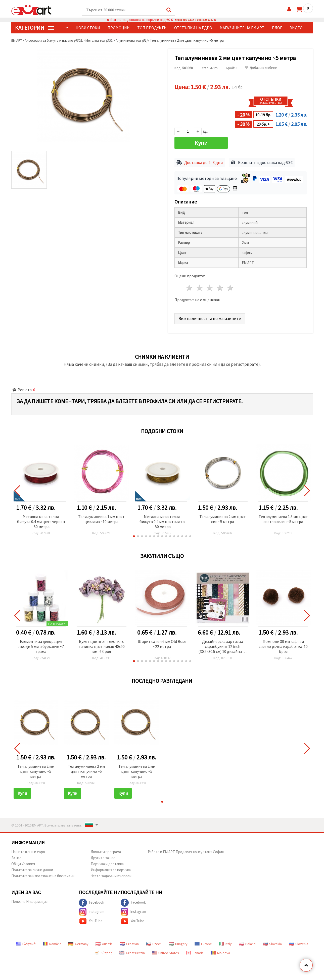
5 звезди (231, 286)
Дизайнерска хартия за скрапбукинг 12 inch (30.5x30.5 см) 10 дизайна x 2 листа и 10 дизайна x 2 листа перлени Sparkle (223, 645)
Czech (154, 942)
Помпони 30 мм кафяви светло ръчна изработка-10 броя (283, 645)
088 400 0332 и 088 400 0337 (195, 20)
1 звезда (190, 286)
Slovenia (298, 942)
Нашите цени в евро (28, 850)
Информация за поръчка (111, 868)
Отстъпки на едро (193, 28)
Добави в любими (261, 68)
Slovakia (272, 942)
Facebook (91, 901)
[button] (134, 535)
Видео (296, 28)
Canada (195, 951)
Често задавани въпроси (111, 874)
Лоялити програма (106, 850)
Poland (247, 942)
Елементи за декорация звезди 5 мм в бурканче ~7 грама (41, 645)
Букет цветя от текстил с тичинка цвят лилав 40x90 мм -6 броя (101, 645)
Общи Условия (23, 862)
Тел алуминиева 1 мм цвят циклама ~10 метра (101, 517)
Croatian (129, 942)
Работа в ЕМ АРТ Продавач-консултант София (186, 850)
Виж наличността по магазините (211, 317)
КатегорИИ (35, 28)
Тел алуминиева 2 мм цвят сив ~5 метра (223, 517)
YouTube (91, 919)
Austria (104, 942)
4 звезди (220, 286)
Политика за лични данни (32, 868)
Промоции (119, 28)
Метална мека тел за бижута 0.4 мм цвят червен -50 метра (41, 520)
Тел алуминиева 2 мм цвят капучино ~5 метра (36, 769)
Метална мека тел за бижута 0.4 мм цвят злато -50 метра (162, 520)
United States (165, 951)
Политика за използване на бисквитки (43, 874)
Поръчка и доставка (107, 862)
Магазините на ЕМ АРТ (242, 28)
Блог (277, 28)
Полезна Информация (29, 900)
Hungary (178, 942)
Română (52, 942)
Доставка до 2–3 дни (204, 161)
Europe (203, 942)
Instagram (92, 910)
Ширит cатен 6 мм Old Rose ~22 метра (162, 642)
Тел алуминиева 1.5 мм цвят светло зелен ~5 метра (283, 517)
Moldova (220, 951)
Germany (78, 942)
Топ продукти (152, 28)
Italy (225, 942)
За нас (16, 856)
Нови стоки (88, 28)
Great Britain (132, 951)
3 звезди (210, 286)
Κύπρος (103, 951)
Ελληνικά (26, 942)
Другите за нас (103, 856)
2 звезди (200, 286)
